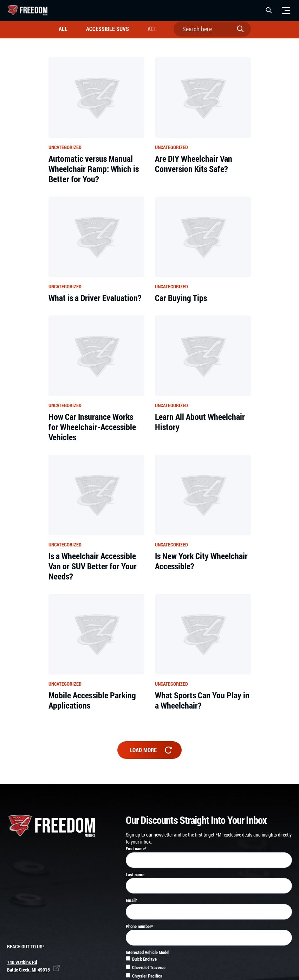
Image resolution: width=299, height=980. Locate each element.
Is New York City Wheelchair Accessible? (201, 561)
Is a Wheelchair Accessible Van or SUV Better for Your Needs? (93, 566)
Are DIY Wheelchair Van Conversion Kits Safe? (194, 164)
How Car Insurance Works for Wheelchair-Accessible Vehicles (92, 427)
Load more (152, 750)
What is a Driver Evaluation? (95, 298)
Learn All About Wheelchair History (200, 422)
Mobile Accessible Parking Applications (92, 700)
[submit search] (242, 29)
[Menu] (286, 10)
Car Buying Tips (181, 298)
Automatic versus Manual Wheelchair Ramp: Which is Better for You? (94, 169)
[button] (269, 10)
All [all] (63, 29)
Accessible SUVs (108, 29)
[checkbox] (209, 961)
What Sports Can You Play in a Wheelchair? (202, 700)
